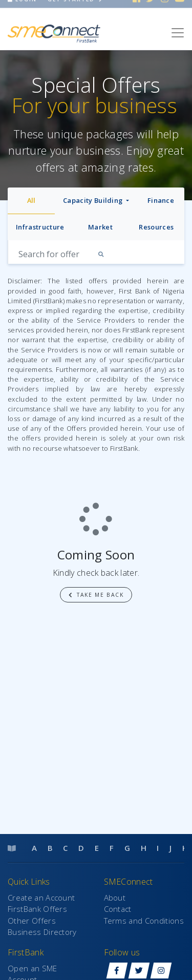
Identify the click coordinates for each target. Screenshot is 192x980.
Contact (118, 909)
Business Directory (42, 932)
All (31, 200)
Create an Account (41, 898)
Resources (156, 227)
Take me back (96, 595)
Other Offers (32, 921)
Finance (161, 200)
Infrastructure (40, 227)
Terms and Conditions (144, 921)
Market (100, 227)
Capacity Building (94, 200)
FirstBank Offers (37, 909)
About (115, 898)
